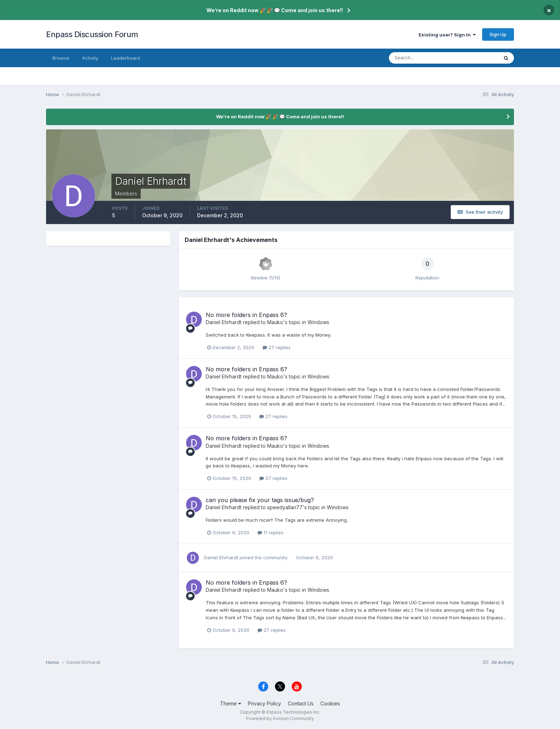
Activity (90, 58)
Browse (61, 58)
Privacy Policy (264, 703)
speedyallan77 (285, 507)
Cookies (330, 703)
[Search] (420, 58)
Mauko (275, 322)
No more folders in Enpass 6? (246, 315)
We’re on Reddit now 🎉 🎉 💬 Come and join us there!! (275, 10)
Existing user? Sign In (447, 35)
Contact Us (301, 703)
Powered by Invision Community (280, 718)
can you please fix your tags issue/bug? (260, 500)
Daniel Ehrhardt (224, 322)
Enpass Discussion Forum (92, 34)
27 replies (277, 347)
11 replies (271, 532)
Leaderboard (126, 58)
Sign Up (498, 34)
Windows (318, 322)
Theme (231, 703)
